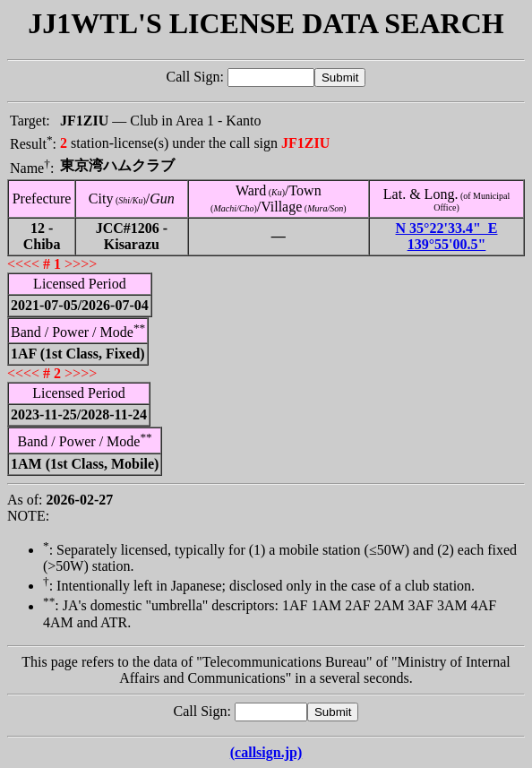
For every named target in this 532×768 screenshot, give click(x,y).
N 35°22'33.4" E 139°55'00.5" (447, 236)
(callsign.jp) (266, 752)
